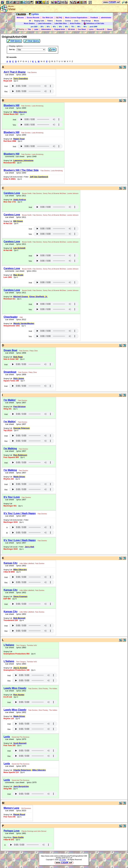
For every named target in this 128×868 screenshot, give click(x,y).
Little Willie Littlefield (27, 563)
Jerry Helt (30, 547)
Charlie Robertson (22, 770)
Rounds (59, 21)
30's (48, 27)
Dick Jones (19, 378)
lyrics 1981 (21, 833)
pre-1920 (34, 27)
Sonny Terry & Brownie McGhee (54, 193)
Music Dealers (29, 23)
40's (54, 27)
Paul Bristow (19, 407)
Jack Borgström (21, 786)
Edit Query (14, 41)
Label (36, 29)
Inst (6, 86)
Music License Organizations (76, 18)
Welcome (20, 18)
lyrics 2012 (21, 319)
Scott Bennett (20, 743)
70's (73, 27)
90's (85, 27)
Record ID (100, 29)
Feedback (94, 18)
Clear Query (32, 41)
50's (61, 27)
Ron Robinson (20, 455)
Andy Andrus (20, 200)
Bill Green (18, 221)
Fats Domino (32, 72)
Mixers (97, 21)
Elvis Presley (43, 689)
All (30, 21)
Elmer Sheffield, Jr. (38, 297)
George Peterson (21, 428)
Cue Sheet (82, 29)
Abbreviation (46, 29)
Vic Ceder (63, 860)
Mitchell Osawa (21, 297)
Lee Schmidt (19, 248)
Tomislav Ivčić (32, 645)
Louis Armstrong (37, 106)
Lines (76, 21)
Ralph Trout (19, 139)
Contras (68, 21)
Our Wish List (48, 18)
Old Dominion (26, 808)
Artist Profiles (75, 23)
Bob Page (18, 357)
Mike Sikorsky (20, 112)
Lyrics (91, 29)
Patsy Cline (34, 351)
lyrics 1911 (21, 196)
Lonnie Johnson (73, 193)
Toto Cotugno (21, 645)
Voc (6, 91)
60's (67, 27)
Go (52, 50)
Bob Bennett (19, 618)
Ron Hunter (19, 695)
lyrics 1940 (21, 108)
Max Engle (18, 275)
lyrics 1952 (21, 566)
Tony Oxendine (21, 78)
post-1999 (94, 27)
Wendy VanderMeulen (24, 323)
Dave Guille (18, 837)
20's (42, 27)
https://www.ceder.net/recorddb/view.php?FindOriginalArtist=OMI (64, 856)
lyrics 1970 (21, 739)
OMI (21, 317)
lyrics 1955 (21, 75)
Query (110, 29)
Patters (50, 21)
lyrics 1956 (21, 353)
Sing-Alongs (86, 21)
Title (29, 29)
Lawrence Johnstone (23, 160)
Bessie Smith (27, 193)
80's (79, 27)
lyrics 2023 (21, 811)
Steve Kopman (20, 596)
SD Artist (71, 29)
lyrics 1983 (21, 647)
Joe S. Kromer (20, 668)
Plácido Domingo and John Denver (34, 831)
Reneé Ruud (19, 814)
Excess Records (33, 18)
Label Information (45, 23)
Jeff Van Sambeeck (39, 177)
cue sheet (10, 75)
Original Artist (60, 29)
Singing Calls (39, 21)
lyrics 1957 (21, 403)
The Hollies (53, 689)
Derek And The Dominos (21, 737)
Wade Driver (19, 477)
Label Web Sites (61, 23)
